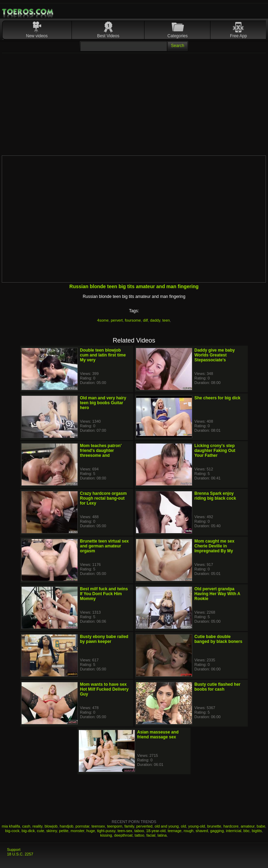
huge (91, 831)
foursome (133, 320)
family (129, 826)
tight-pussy (106, 831)
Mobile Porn (28, 12)
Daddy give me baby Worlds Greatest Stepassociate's (215, 355)
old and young (167, 826)
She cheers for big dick (217, 398)
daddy (155, 320)
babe (261, 826)
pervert (117, 320)
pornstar (82, 826)
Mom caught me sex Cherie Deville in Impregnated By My (214, 546)
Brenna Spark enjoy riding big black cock (215, 496)
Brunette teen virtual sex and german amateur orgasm (104, 546)
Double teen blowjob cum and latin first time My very (103, 355)
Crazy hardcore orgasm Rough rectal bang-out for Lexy (103, 498)
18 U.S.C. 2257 (20, 854)
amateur (248, 826)
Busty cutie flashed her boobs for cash (217, 687)
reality (38, 826)
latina (162, 835)
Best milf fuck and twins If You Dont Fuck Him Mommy (104, 594)
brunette (214, 826)
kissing (106, 835)
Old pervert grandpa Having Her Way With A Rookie (217, 594)
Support (14, 850)
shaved (202, 831)
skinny (52, 831)
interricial (233, 831)
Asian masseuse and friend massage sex (158, 735)
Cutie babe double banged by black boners (218, 639)
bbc (247, 831)
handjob (66, 826)
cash (26, 826)
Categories (178, 36)
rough (188, 831)
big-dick (28, 831)
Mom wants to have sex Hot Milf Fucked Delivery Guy (104, 689)
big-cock (12, 831)
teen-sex (125, 831)
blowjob (51, 826)
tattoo (140, 835)
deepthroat (123, 835)
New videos (37, 36)
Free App (239, 36)
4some (103, 320)
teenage (174, 831)
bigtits (257, 831)
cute (41, 831)
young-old (196, 826)
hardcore (231, 826)
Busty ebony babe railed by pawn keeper (104, 639)
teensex (98, 826)
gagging (217, 831)
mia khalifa (11, 826)
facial (151, 835)
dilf (146, 320)
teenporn (115, 826)
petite (64, 831)
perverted (144, 826)
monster (77, 831)
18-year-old (156, 831)
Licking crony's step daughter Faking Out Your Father (215, 451)
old (183, 826)
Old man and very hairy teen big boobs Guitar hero (103, 403)
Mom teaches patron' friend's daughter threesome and (101, 451)
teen (166, 320)
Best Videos (108, 36)
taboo (139, 831)
